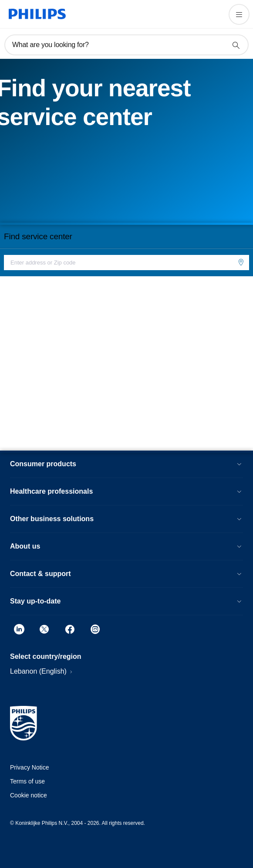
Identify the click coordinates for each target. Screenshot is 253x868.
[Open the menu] (239, 14)
